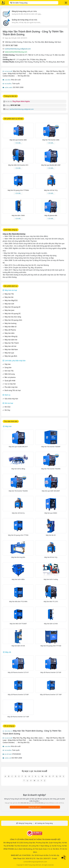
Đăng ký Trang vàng (25, 823)
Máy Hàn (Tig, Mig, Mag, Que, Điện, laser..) (28, 71)
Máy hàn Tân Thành (12, 343)
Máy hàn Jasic (10, 310)
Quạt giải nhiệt (10, 381)
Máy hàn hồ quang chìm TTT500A (18, 190)
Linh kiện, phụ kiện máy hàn (15, 361)
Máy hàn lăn (9, 297)
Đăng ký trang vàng (24, 11)
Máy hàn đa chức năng (13, 317)
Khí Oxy (7, 410)
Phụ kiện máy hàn (11, 387)
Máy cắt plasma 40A (51, 215)
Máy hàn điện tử (10, 327)
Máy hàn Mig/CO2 (11, 300)
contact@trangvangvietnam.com (35, 862)
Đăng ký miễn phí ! (35, 807)
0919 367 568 (11, 45)
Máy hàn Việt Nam (11, 349)
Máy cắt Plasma (10, 330)
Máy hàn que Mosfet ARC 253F (51, 165)
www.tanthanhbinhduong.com (16, 52)
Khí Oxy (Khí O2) (24, 76)
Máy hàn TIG (9, 294)
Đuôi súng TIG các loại (13, 390)
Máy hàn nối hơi (10, 346)
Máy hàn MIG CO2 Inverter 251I (18, 165)
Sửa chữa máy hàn (11, 399)
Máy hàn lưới (9, 304)
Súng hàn (8, 367)
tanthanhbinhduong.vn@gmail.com (18, 49)
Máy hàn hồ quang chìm (13, 320)
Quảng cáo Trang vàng (45, 823)
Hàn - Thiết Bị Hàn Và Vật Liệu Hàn (41, 73)
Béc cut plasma (10, 377)
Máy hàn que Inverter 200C (18, 140)
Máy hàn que (9, 353)
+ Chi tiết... (18, 143)
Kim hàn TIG (9, 371)
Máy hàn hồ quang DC (13, 314)
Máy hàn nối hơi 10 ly (51, 190)
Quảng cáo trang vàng (24, 20)
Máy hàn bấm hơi (11, 340)
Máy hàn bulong (10, 323)
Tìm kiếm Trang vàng (19, 3)
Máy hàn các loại (11, 290)
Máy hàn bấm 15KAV (18, 215)
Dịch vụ (8, 395)
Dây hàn (8, 364)
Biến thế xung (10, 374)
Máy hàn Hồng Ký (11, 336)
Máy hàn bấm (10, 333)
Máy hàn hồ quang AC (13, 307)
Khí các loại (9, 403)
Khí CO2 (7, 407)
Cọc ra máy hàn (10, 384)
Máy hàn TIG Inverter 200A (51, 140)
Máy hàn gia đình (11, 356)
